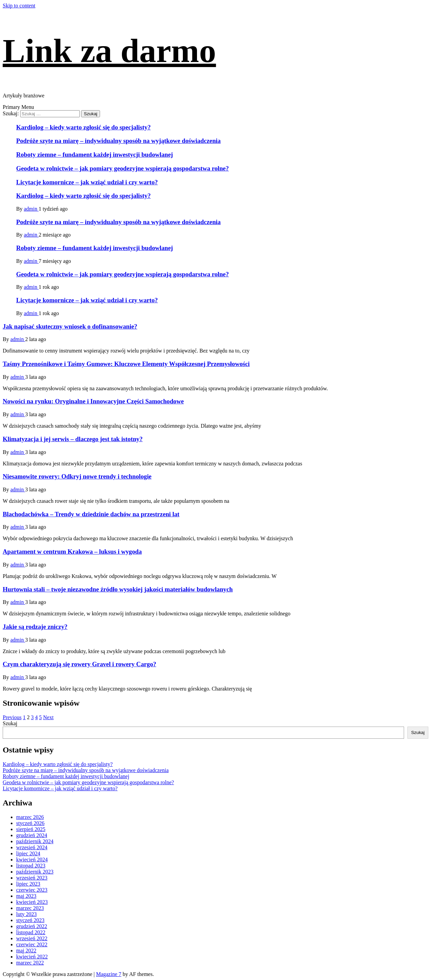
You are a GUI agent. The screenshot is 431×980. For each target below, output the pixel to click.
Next (48, 717)
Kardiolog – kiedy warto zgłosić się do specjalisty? (84, 127)
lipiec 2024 (28, 853)
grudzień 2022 (32, 926)
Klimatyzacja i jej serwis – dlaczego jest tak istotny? (73, 439)
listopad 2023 (31, 866)
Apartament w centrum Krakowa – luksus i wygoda (72, 552)
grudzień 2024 (32, 835)
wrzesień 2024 (32, 847)
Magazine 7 (109, 974)
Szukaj (10, 723)
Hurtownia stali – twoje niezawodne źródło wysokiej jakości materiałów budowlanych (118, 589)
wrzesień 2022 (32, 938)
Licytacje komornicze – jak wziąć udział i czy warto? (87, 182)
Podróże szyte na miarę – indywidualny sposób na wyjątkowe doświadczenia (118, 141)
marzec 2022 (30, 963)
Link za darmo (109, 51)
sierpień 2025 (31, 829)
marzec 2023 (30, 908)
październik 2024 (35, 841)
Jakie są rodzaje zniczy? (35, 627)
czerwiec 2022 (32, 944)
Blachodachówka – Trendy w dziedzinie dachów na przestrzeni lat (91, 514)
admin (31, 209)
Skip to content (19, 6)
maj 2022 (26, 951)
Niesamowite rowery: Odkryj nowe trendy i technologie (77, 476)
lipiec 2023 (28, 884)
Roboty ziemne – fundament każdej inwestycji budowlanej (95, 155)
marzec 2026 (30, 817)
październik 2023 (35, 872)
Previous (12, 717)
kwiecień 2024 (32, 860)
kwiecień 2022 (32, 957)
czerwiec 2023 (32, 890)
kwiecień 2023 (32, 902)
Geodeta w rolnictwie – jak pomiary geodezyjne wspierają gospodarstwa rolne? (123, 168)
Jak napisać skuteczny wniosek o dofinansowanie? (70, 326)
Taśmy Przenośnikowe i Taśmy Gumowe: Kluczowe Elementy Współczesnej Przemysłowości (126, 364)
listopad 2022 (31, 932)
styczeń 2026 (30, 823)
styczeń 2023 (30, 920)
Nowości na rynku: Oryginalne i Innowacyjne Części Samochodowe (93, 401)
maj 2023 (26, 896)
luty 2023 (26, 914)
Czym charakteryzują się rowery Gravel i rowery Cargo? (79, 664)
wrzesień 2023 (32, 878)
